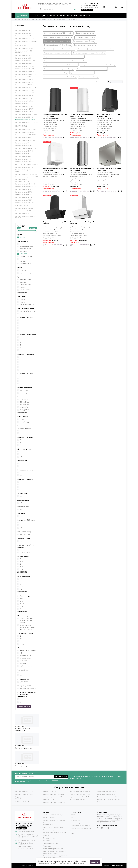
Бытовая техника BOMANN (25, 48)
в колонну (23, 270)
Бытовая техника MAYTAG (24, 151)
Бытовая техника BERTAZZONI (26, 41)
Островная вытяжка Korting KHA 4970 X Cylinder (82, 169)
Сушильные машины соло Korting (82, 73)
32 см (21, 564)
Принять (95, 862)
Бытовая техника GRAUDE (24, 93)
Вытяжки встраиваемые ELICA (53, 794)
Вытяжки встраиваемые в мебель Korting (58, 37)
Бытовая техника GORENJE (25, 96)
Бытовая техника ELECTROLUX (26, 74)
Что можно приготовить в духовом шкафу (24, 729)
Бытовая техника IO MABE (25, 112)
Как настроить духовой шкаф (25, 766)
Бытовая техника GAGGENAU (25, 88)
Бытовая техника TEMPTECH (25, 203)
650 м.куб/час (24, 407)
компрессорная (25, 534)
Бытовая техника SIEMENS (25, 189)
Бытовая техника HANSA (24, 101)
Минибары (46, 835)
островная (23, 254)
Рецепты (73, 834)
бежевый (23, 287)
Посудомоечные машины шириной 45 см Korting (61, 65)
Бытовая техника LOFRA (24, 146)
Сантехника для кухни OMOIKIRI (27, 164)
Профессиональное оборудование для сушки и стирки (55, 857)
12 (20, 342)
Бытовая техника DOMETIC (25, 69)
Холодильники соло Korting (89, 77)
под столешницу (25, 273)
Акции (42, 16)
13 (20, 345)
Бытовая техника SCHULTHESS (26, 187)
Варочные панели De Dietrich (80, 794)
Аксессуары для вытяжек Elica (53, 797)
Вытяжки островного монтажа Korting (57, 41)
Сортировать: (101, 82)
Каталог (22, 16)
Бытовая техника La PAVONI (25, 132)
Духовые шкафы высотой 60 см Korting (57, 45)
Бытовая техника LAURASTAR (26, 135)
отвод (22, 419)
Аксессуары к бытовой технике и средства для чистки (54, 852)
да (20, 454)
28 (20, 440)
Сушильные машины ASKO (106, 794)
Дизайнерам (72, 16)
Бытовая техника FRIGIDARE (25, 85)
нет (21, 457)
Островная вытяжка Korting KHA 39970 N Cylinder (55, 115)
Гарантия (73, 817)
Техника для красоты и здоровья (54, 820)
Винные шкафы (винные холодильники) (51, 824)
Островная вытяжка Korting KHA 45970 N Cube (109, 115)
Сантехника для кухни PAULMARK (23, 171)
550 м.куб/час (24, 402)
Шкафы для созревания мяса (53, 849)
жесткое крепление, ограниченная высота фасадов (27, 621)
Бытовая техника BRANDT (24, 792)
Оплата (72, 815)
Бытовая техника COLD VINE (25, 66)
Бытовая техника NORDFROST (26, 162)
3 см (21, 579)
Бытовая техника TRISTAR (24, 208)
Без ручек (23, 644)
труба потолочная (26, 666)
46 (20, 445)
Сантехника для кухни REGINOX (26, 177)
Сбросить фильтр (24, 706)
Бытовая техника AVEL (23, 33)
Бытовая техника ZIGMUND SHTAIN (25, 217)
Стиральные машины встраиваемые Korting (92, 69)
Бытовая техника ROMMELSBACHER (22, 180)
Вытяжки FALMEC (49, 800)
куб (21, 653)
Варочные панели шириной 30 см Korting (58, 33)
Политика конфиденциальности (81, 826)
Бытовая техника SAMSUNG (25, 184)
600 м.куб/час (24, 405)
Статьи (72, 831)
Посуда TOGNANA (22, 205)
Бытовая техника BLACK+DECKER (21, 45)
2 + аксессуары (25, 552)
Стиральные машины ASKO (107, 792)
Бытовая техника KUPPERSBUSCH (21, 126)
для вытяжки (24, 682)
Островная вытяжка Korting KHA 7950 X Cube (109, 169)
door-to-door (24, 390)
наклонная (23, 661)
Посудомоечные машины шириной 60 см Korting (98, 65)
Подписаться (61, 777)
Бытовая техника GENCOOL (25, 90)
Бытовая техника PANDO (24, 167)
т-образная (23, 663)
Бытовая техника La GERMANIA (26, 130)
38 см (21, 567)
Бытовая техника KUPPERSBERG (27, 122)
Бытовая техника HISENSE (25, 106)
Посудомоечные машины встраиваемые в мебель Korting (64, 57)
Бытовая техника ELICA (23, 77)
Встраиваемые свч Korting (85, 33)
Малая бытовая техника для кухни (54, 833)
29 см (21, 559)
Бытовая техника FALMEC (24, 82)
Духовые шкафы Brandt (23, 801)
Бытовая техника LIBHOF (24, 138)
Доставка (51, 16)
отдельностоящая (26, 256)
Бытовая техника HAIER (24, 98)
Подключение (75, 820)
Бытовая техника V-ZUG (24, 214)
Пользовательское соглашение (81, 828)
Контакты (61, 16)
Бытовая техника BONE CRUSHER (24, 52)
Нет (21, 639)
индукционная (25, 302)
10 (20, 340)
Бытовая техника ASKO (23, 30)
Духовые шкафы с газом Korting (85, 45)
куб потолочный (25, 656)
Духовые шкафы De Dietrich (80, 797)
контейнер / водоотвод (28, 688)
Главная (34, 16)
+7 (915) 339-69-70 (89, 3)
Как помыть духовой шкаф (24, 748)
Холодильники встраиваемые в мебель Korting (60, 77)
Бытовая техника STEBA (24, 200)
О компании (85, 16)
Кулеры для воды (49, 830)
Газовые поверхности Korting (83, 41)
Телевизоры (47, 846)
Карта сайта (29, 865)
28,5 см (22, 604)
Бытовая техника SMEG (23, 197)
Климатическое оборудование (53, 827)
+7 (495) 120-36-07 (89, 5)
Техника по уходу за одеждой (53, 815)
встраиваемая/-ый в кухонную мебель (26, 248)
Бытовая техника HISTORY (25, 109)
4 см (21, 581)
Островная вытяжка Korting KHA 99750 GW (82, 223)
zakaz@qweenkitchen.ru (26, 832)
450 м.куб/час (24, 399)
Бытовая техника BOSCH (24, 55)
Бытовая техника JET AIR (24, 117)
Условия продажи (76, 823)
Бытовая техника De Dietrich (80, 792)
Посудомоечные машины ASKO (108, 797)
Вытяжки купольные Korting (85, 37)
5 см (21, 589)
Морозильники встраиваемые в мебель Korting (89, 53)
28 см (21, 601)
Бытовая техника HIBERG (24, 104)
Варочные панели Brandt (24, 794)
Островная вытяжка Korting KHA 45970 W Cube (55, 169)
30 (20, 442)
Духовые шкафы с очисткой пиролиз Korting (59, 49)
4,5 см (22, 587)
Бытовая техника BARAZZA (25, 39)
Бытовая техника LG (22, 143)
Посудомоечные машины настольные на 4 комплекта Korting (65, 61)
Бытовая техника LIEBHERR (25, 140)
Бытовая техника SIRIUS (24, 192)
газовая (22, 299)
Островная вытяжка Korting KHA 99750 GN (55, 223)
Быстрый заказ (57, 137)
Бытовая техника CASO (23, 58)
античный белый (25, 279)
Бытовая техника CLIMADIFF (25, 63)
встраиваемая (24, 244)
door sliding (23, 393)
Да (21, 636)
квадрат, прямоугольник (28, 650)
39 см (21, 569)
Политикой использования (64, 863)
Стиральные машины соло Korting (55, 73)
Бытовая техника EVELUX (24, 80)
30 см (21, 562)
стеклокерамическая (27, 304)
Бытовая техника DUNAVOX (25, 71)
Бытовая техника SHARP (24, 195)
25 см (21, 599)
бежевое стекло (25, 285)
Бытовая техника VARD (23, 211)
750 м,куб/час (24, 410)
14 (20, 348)
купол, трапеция (25, 658)
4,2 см (22, 584)
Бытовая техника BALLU (24, 36)
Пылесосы (46, 841)
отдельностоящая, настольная (26, 260)
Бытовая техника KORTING (25, 120)
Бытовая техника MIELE (24, 156)
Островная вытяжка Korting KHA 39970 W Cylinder (82, 115)
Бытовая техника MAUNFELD (26, 148)
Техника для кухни (49, 817)
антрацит (23, 282)
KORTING (23, 237)
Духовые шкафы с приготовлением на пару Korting (95, 49)
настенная (23, 251)
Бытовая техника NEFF (23, 159)
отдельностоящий (26, 264)
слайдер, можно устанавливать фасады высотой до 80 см (27, 627)
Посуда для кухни (49, 838)
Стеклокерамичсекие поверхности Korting (58, 69)
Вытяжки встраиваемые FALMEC (54, 802)
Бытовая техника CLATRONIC (26, 61)
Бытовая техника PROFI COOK (26, 174)
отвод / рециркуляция (27, 422)
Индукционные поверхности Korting (56, 53)
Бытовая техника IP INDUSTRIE (26, 114)
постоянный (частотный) (28, 311)
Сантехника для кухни (50, 843)
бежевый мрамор (26, 290)
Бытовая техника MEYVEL (24, 154)
